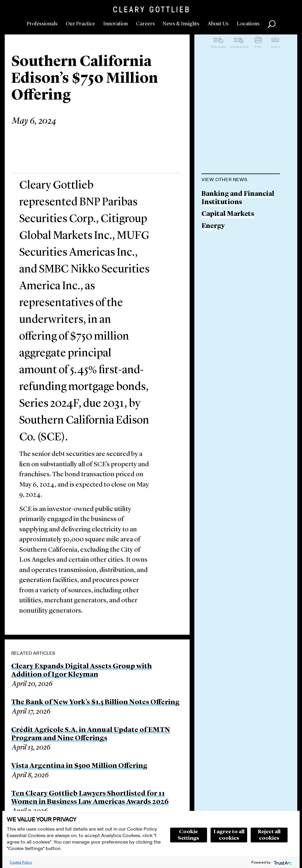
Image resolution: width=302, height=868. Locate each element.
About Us (218, 24)
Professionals (42, 24)
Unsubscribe (239, 47)
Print (258, 47)
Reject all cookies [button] (269, 835)
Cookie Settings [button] (188, 835)
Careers (145, 24)
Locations (248, 24)
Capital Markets (228, 214)
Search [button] (272, 24)
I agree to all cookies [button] (229, 835)
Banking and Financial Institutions (238, 198)
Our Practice (80, 24)
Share (275, 47)
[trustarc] (282, 862)
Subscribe (218, 47)
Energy (213, 226)
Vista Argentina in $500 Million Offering (79, 766)
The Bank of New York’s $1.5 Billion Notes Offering (95, 702)
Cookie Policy (21, 862)
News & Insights (181, 24)
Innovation (115, 24)
